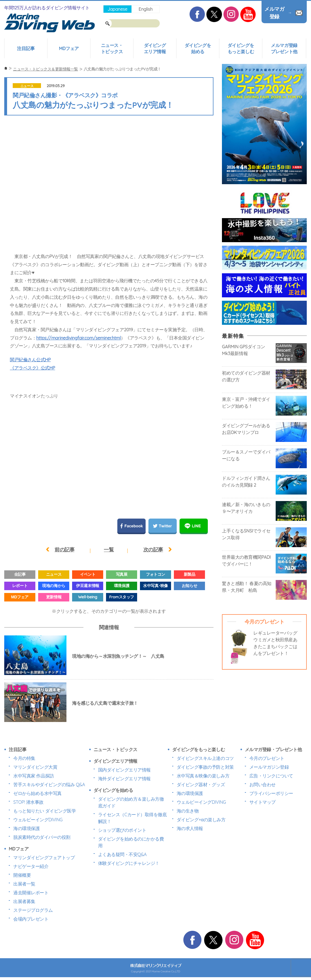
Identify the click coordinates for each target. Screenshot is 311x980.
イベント (88, 574)
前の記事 (64, 550)
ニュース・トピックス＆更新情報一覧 (46, 69)
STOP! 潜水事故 (28, 802)
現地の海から (54, 586)
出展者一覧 (24, 884)
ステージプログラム (33, 910)
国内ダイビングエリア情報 (124, 770)
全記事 (20, 574)
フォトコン (155, 574)
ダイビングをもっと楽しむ (241, 48)
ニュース (27, 86)
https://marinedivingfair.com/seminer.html (78, 338)
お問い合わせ (263, 785)
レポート (20, 586)
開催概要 (22, 875)
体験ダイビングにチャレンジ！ (129, 863)
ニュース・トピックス (112, 48)
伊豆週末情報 (88, 586)
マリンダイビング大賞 (35, 767)
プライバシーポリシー (271, 793)
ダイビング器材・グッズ (201, 785)
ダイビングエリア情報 (155, 48)
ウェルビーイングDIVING (38, 820)
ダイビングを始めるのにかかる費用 (131, 842)
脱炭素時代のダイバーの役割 (42, 837)
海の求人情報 (190, 828)
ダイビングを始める (198, 48)
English (145, 9)
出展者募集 (24, 901)
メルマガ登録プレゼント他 (284, 48)
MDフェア (69, 48)
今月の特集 (24, 758)
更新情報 (54, 597)
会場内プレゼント (31, 919)
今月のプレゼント (267, 758)
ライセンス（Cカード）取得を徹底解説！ (132, 818)
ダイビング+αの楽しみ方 (201, 820)
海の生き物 (188, 811)
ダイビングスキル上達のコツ (205, 758)
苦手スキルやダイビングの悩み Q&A (49, 785)
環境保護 (122, 586)
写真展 (122, 574)
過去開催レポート (31, 893)
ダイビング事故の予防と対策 (205, 767)
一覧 (109, 550)
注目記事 (26, 48)
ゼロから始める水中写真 (37, 793)
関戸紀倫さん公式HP (30, 360)
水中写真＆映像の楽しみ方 (203, 776)
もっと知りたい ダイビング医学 (45, 811)
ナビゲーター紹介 (31, 866)
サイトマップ (263, 802)
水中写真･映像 (155, 586)
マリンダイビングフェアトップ (44, 857)
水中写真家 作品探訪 (34, 776)
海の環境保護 (26, 828)
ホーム (6, 68)
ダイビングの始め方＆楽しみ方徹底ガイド (131, 802)
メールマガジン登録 (269, 767)
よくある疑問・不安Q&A (122, 854)
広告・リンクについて (271, 776)
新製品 (190, 574)
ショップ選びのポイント (122, 830)
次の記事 (153, 550)
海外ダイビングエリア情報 (124, 779)
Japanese (117, 9)
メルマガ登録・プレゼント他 (273, 749)
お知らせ (189, 586)
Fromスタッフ (121, 597)
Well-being (88, 597)
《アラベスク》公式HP (33, 368)
